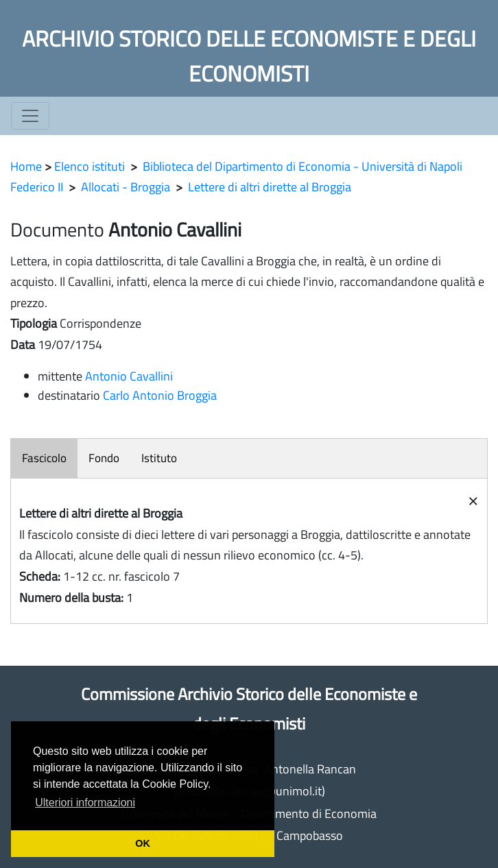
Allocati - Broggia (126, 187)
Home (26, 166)
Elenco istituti (90, 166)
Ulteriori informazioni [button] (85, 803)
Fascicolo (44, 458)
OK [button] (143, 843)
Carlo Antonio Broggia (160, 395)
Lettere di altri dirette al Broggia (270, 187)
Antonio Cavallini (129, 376)
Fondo (104, 458)
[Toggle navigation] (30, 116)
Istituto (159, 458)
